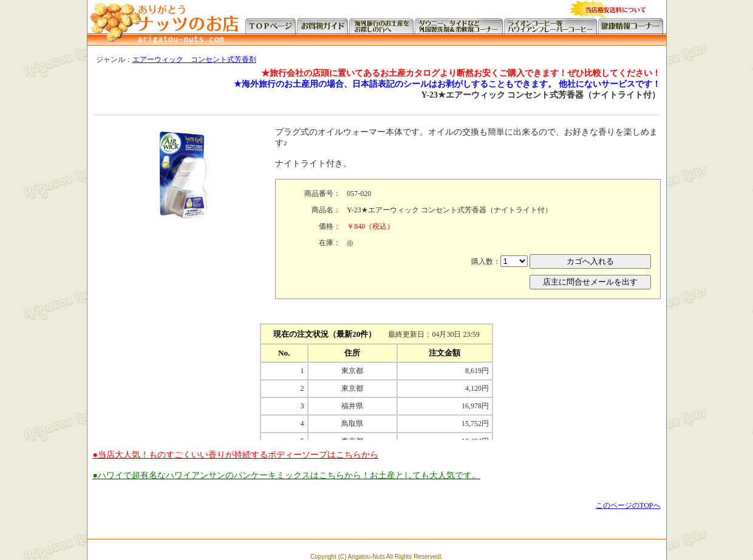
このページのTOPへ (628, 505)
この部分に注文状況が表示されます (376, 379)
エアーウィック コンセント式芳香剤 (194, 59)
